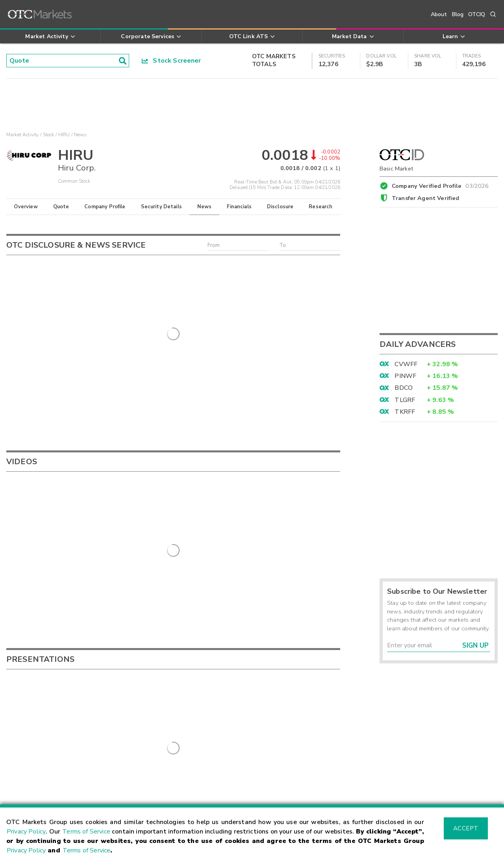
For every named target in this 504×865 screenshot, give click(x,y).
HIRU (64, 135)
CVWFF (406, 364)
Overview (26, 207)
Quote (61, 207)
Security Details (161, 207)
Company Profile (105, 207)
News (205, 207)
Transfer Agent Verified (425, 198)
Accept (466, 828)
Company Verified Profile (440, 185)
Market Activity (22, 135)
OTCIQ (477, 14)
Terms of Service (86, 832)
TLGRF (405, 400)
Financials (239, 207)
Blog (458, 14)
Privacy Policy (26, 832)
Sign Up (475, 646)
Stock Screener (171, 61)
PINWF (405, 376)
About (439, 14)
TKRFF (405, 412)
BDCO (404, 388)
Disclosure (280, 207)
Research (321, 207)
